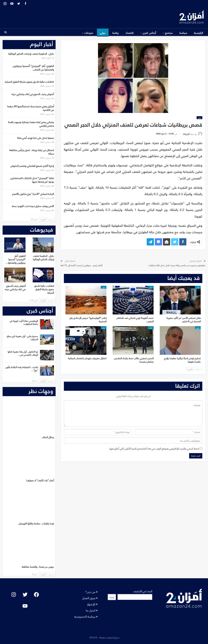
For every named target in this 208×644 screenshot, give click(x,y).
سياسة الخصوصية (85, 616)
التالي (190, 369)
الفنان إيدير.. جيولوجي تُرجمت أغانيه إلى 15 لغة (81, 265)
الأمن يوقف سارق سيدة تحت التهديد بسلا (33, 206)
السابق (198, 369)
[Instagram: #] (14, 595)
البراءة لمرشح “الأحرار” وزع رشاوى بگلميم (33, 194)
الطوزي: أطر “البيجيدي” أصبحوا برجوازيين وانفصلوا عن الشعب (33, 67)
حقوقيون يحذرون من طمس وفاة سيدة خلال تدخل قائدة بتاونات (177, 265)
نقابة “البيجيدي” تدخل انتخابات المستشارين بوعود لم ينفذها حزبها (32, 180)
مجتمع (169, 33)
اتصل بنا (91, 610)
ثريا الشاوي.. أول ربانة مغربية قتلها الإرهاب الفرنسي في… (23, 353)
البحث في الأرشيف (143, 591)
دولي (103, 33)
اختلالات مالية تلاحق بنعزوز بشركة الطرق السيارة (29, 81)
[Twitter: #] (25, 595)
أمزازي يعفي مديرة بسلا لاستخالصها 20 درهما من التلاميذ (31, 108)
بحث (112, 597)
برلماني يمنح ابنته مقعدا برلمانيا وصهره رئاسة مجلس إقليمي (31, 124)
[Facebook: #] (36, 595)
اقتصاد (130, 33)
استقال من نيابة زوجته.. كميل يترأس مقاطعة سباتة (32, 152)
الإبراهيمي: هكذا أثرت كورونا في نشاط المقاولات (24, 322)
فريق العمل (89, 598)
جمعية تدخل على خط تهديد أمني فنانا (36, 138)
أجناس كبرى (149, 33)
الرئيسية (198, 33)
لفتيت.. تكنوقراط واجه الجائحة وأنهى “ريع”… (22, 368)
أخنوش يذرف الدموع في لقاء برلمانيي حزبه (33, 94)
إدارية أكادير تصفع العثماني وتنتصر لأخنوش (32, 166)
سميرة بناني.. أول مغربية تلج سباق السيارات (22, 338)
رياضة (116, 33)
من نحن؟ (90, 592)
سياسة (183, 33)
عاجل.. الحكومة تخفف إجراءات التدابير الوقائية (31, 53)
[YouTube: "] (25, 606)
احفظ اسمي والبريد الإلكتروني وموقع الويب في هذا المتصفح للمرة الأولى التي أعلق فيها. (154, 448)
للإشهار (91, 604)
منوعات (89, 33)
